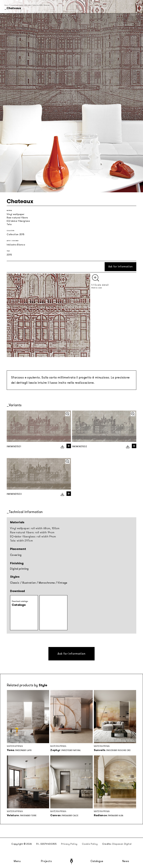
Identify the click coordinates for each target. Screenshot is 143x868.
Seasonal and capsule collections (20, 5)
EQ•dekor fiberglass (18, 221)
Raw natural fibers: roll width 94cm (32, 532)
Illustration (29, 583)
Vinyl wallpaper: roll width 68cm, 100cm (35, 528)
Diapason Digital (122, 844)
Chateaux (47, 5)
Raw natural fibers (17, 218)
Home (6, 5)
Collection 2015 (37, 5)
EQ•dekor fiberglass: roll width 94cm (33, 537)
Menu (17, 861)
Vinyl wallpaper (16, 214)
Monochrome (47, 583)
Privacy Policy (69, 844)
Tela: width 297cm (21, 541)
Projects (46, 861)
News (126, 861)
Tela (9, 224)
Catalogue (97, 861)
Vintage (62, 583)
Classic (15, 583)
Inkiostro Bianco (16, 245)
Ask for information (121, 267)
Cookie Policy (90, 844)
